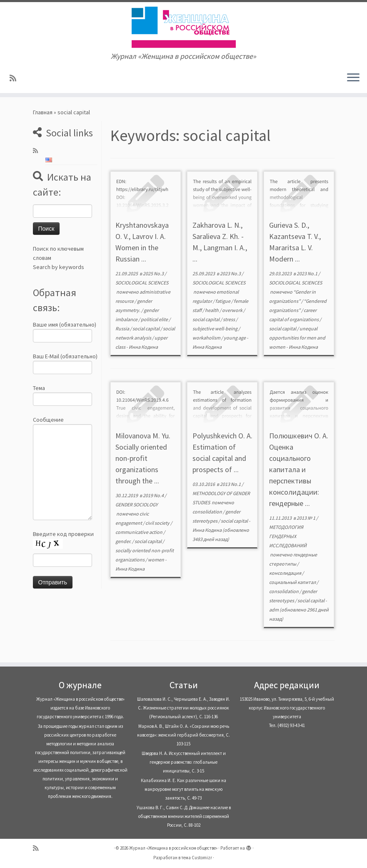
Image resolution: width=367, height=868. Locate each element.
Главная (43, 112)
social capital (146, 328)
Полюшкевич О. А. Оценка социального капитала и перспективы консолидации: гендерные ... (299, 469)
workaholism (207, 338)
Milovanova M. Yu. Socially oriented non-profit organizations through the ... (143, 458)
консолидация (286, 573)
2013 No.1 (231, 484)
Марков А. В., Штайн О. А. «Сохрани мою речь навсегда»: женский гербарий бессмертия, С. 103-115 (183, 735)
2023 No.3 (231, 273)
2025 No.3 (154, 273)
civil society (158, 523)
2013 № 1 (306, 518)
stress (229, 319)
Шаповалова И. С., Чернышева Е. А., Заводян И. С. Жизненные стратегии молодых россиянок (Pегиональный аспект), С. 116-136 (183, 708)
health (212, 310)
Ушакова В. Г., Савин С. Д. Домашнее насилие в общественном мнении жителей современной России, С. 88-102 (184, 816)
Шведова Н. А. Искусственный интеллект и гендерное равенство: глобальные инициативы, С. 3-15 (184, 762)
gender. (124, 541)
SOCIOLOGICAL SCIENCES (142, 283)
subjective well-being (215, 328)
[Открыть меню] (353, 78)
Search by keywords (59, 267)
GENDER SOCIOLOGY (137, 504)
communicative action (139, 532)
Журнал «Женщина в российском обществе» (173, 848)
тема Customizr (197, 858)
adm (274, 610)
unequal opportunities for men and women (297, 338)
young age (235, 338)
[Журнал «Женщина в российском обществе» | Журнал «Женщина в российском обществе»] (183, 27)
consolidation (208, 512)
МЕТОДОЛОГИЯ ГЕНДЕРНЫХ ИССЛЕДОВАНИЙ (288, 536)
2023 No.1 (307, 273)
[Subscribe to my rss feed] (16, 78)
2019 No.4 (154, 495)
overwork (233, 310)
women (156, 560)
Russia (123, 328)
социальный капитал (293, 582)
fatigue (223, 301)
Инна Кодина (143, 347)
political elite (155, 319)
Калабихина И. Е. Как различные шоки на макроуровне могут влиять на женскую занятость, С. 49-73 (183, 789)
